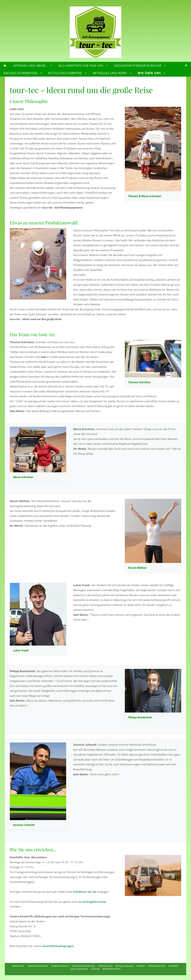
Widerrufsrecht (60, 966)
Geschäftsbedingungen (58, 946)
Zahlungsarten (79, 969)
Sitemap (141, 966)
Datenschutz (105, 966)
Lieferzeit (173, 966)
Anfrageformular (95, 902)
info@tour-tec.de (85, 892)
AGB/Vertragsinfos (38, 966)
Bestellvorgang (124, 966)
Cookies (95, 969)
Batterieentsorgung (84, 966)
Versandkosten (157, 966)
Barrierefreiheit (112, 969)
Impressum (18, 966)
